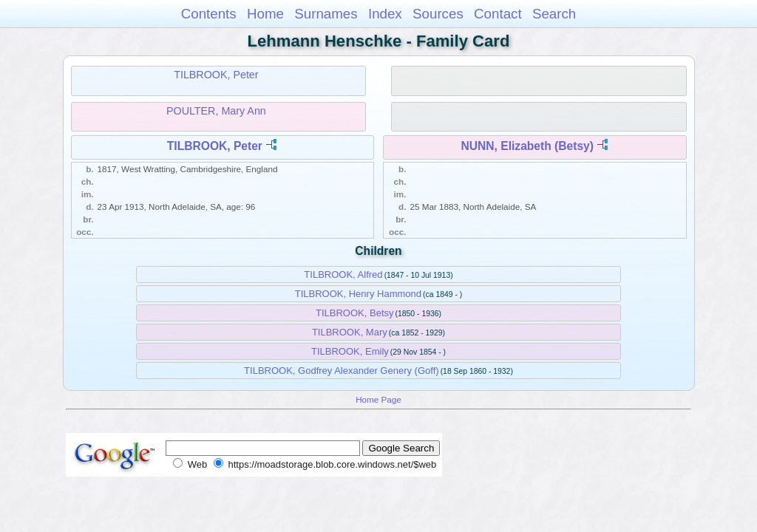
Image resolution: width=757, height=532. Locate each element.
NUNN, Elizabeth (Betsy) (527, 146)
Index (385, 14)
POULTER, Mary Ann (216, 111)
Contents (209, 14)
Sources (438, 14)
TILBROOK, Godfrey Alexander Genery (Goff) (341, 371)
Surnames (326, 14)
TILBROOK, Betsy (354, 313)
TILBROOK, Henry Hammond (358, 294)
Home (265, 14)
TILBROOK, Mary (350, 332)
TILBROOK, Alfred (343, 274)
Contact (498, 14)
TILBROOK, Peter (216, 75)
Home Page (378, 399)
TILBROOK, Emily (350, 351)
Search (554, 14)
